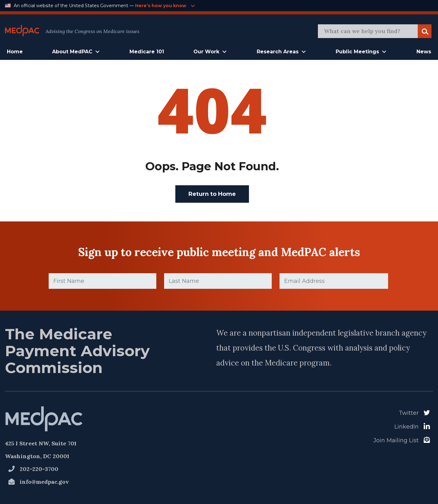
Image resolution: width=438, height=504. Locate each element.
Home (15, 52)
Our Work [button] (206, 52)
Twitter (409, 413)
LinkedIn (406, 427)
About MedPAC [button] (72, 52)
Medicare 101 (147, 52)
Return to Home (212, 194)
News (424, 52)
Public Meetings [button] (357, 52)
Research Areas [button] (278, 52)
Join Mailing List (396, 440)
